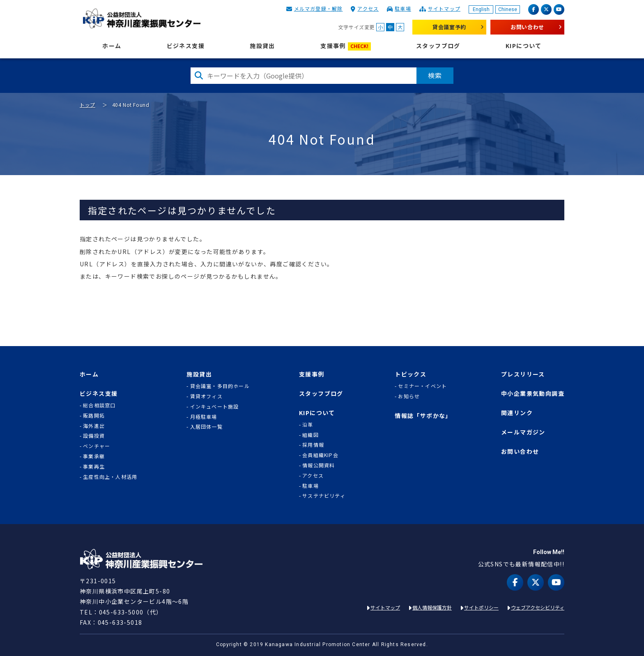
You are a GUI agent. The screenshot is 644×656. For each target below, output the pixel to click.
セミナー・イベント (422, 386)
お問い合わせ (527, 27)
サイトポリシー (481, 607)
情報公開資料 (319, 465)
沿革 (308, 425)
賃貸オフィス (206, 396)
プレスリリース (523, 374)
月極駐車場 (204, 417)
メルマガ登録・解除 (319, 8)
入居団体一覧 (206, 427)
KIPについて (524, 46)
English (481, 9)
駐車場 (403, 8)
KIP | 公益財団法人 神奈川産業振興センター (141, 18)
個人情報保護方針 (432, 607)
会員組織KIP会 (320, 455)
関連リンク (517, 413)
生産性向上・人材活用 (110, 477)
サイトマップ (444, 8)
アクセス (368, 8)
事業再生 (94, 467)
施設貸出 (262, 46)
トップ (87, 105)
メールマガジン (523, 432)
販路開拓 (94, 416)
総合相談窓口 (99, 405)
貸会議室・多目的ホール (220, 386)
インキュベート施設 (215, 407)
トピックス (411, 374)
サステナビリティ (324, 496)
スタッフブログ (438, 46)
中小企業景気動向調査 (533, 394)
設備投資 (94, 436)
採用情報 (313, 445)
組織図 (310, 435)
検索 (435, 75)
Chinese (508, 9)
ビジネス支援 (186, 46)
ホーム (112, 46)
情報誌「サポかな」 (423, 416)
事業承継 (94, 456)
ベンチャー (97, 446)
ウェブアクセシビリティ (538, 607)
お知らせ (409, 396)
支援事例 (346, 46)
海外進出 (94, 426)
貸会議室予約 (449, 27)
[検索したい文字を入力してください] (304, 76)
